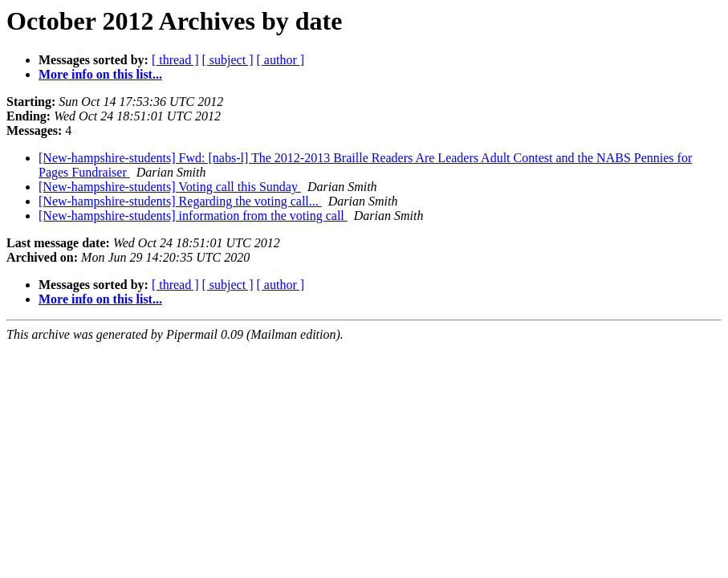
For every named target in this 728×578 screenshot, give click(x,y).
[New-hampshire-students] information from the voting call (193, 216)
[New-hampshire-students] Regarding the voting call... (180, 201)
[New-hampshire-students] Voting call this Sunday (170, 187)
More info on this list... (100, 74)
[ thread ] (175, 60)
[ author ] (281, 60)
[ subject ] (228, 60)
